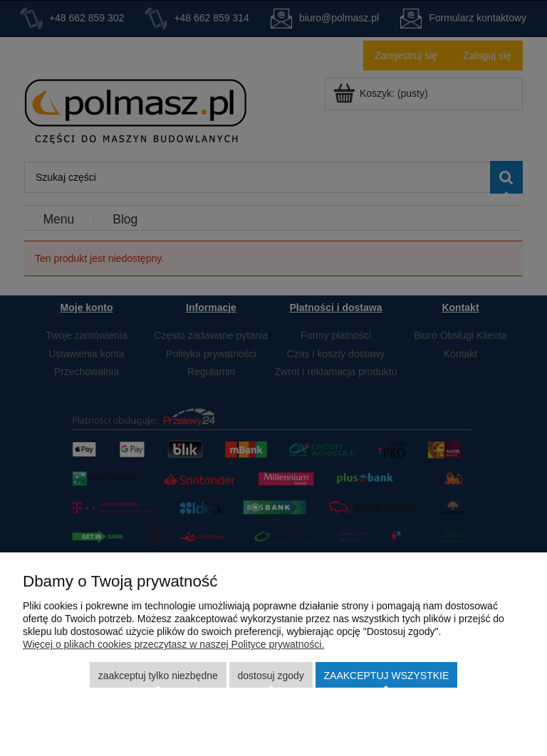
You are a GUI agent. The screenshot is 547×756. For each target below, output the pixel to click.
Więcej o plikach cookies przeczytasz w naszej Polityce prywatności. (173, 644)
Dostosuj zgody (270, 676)
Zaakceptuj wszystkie (387, 676)
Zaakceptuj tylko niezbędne (158, 676)
